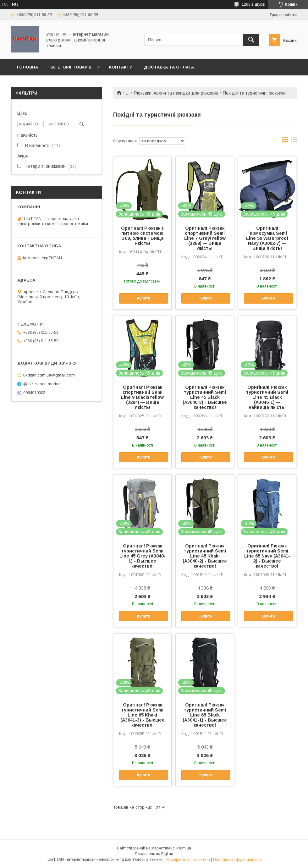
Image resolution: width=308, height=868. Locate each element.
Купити (144, 298)
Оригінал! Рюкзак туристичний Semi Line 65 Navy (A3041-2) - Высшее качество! (267, 556)
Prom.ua (184, 848)
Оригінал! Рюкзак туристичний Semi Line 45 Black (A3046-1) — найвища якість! (267, 397)
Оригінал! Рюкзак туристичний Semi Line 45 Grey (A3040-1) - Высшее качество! (143, 556)
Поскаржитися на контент (188, 860)
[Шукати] (251, 40)
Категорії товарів (70, 67)
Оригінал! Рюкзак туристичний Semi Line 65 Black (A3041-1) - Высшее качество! (205, 715)
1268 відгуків (253, 4)
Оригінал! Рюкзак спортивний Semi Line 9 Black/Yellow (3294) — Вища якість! (142, 397)
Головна (27, 67)
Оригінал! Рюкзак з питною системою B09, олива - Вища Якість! (142, 236)
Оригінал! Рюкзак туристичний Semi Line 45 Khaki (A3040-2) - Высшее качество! (205, 556)
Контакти (121, 67)
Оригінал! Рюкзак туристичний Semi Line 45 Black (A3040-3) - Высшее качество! (205, 397)
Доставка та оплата (169, 67)
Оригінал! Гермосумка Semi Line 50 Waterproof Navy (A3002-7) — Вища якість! (267, 238)
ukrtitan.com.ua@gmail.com (49, 375)
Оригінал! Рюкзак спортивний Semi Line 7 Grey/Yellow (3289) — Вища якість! (205, 238)
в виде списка (294, 141)
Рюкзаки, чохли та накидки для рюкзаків (176, 93)
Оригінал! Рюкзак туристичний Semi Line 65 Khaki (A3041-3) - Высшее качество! (143, 715)
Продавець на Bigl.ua (154, 854)
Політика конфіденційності (237, 860)
